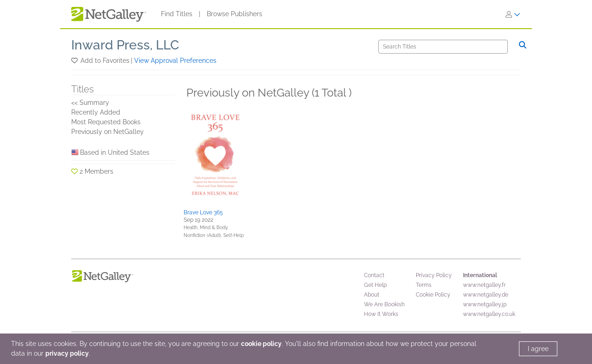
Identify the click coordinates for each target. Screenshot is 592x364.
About (372, 295)
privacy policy (67, 353)
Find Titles (177, 14)
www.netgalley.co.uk (489, 314)
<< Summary (90, 103)
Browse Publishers (234, 14)
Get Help (375, 285)
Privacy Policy (434, 275)
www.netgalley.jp (485, 304)
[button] (75, 61)
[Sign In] (513, 14)
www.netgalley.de (486, 295)
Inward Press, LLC (125, 45)
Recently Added (96, 112)
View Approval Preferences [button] (175, 61)
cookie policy (261, 344)
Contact (374, 275)
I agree (538, 349)
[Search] (443, 47)
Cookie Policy (433, 295)
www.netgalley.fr (484, 285)
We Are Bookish (384, 304)
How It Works (381, 314)
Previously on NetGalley (108, 132)
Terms (424, 285)
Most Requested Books (106, 122)
